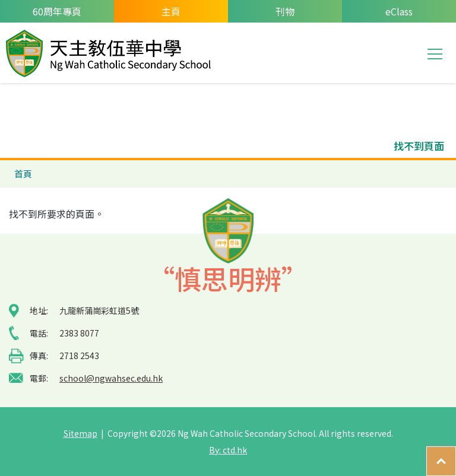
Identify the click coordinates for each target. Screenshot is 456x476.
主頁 (171, 11)
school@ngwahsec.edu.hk (111, 378)
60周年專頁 (57, 11)
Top (456, 455)
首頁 (23, 174)
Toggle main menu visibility (436, 53)
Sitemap (80, 433)
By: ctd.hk (228, 450)
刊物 (285, 11)
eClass (399, 11)
